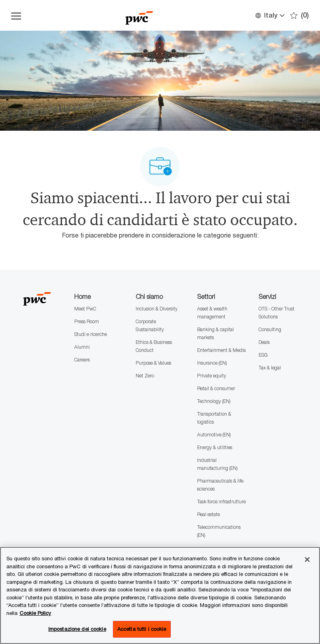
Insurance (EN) (212, 363)
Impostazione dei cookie (77, 629)
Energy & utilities (215, 447)
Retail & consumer (216, 388)
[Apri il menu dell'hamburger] (16, 16)
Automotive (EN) (214, 435)
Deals (264, 342)
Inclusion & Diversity (157, 309)
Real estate (208, 514)
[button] (270, 15)
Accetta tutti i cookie (142, 629)
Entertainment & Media (221, 350)
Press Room (87, 321)
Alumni (82, 347)
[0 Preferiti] (299, 15)
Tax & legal (270, 368)
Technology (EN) (214, 401)
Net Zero (145, 376)
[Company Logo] (139, 15)
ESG (263, 355)
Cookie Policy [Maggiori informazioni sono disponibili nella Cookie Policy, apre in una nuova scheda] (35, 613)
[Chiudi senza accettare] (307, 560)
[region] (160, 595)
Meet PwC (85, 309)
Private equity (212, 376)
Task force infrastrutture (221, 502)
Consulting (270, 329)
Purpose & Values (153, 363)
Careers (82, 360)
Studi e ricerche (91, 334)
